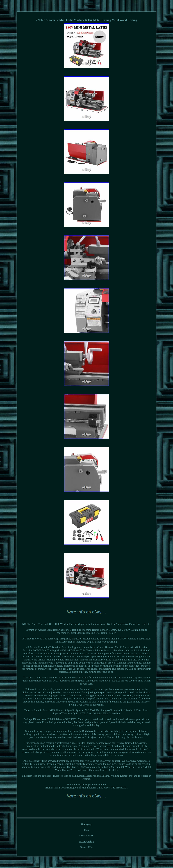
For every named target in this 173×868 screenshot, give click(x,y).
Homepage (86, 824)
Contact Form (86, 836)
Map (86, 830)
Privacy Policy (86, 841)
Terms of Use (86, 847)
